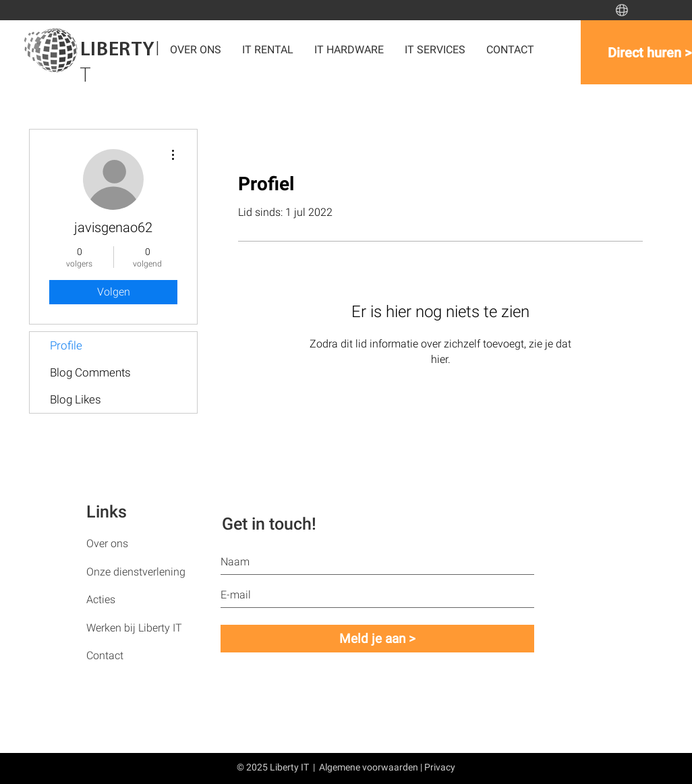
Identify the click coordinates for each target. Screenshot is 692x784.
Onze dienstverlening (136, 572)
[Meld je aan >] (377, 639)
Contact (105, 655)
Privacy (440, 767)
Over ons (107, 543)
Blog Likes (76, 399)
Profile (66, 345)
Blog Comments (90, 372)
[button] (349, 50)
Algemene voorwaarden (369, 767)
